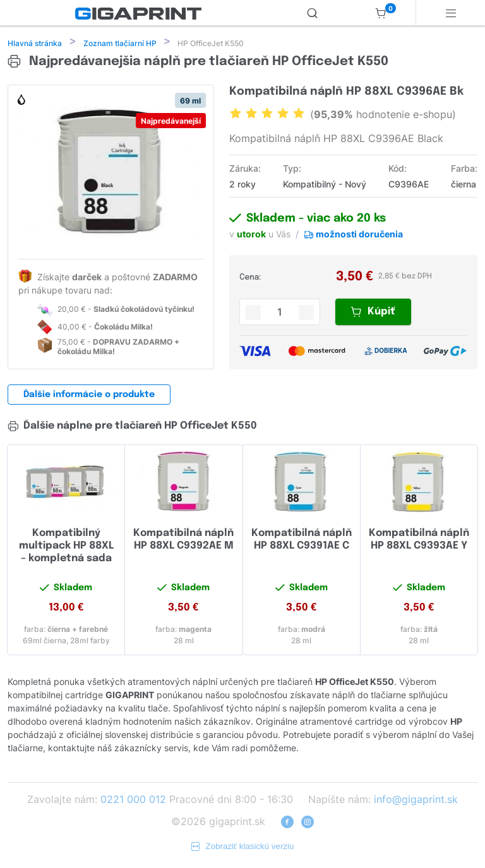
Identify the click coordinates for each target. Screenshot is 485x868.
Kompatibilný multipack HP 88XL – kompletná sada (66, 547)
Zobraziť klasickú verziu (243, 847)
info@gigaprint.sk (416, 800)
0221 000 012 (133, 800)
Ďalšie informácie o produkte (89, 396)
